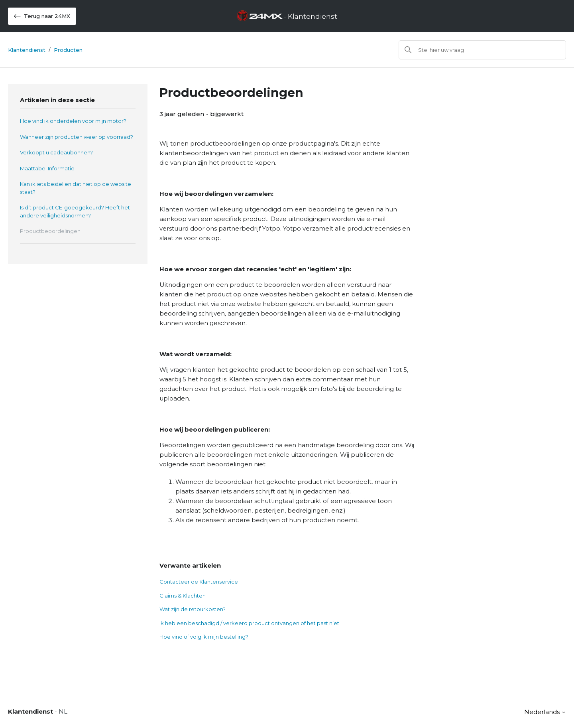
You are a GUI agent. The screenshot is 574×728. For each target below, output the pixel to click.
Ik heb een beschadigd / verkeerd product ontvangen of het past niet (249, 623)
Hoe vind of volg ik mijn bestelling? (204, 637)
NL (63, 711)
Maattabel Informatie (47, 168)
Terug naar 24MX (42, 16)
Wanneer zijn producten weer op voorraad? (77, 137)
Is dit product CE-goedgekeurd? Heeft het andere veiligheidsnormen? (75, 211)
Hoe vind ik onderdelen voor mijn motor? (73, 121)
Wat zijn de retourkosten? (193, 609)
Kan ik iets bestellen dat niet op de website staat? (76, 188)
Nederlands (545, 712)
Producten (68, 50)
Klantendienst (27, 50)
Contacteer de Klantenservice (199, 582)
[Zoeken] (482, 50)
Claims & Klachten (183, 596)
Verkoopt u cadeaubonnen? (56, 152)
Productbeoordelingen (50, 231)
